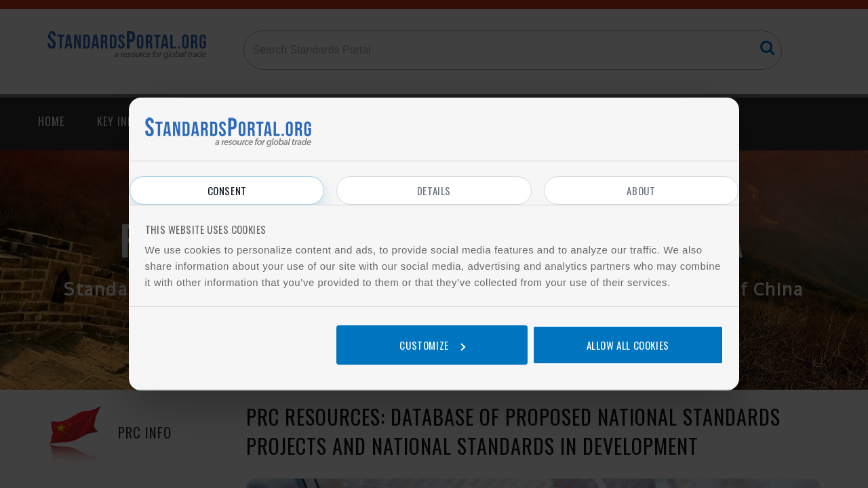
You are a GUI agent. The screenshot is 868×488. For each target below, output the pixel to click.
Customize (432, 345)
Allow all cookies (628, 345)
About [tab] (641, 190)
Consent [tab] (227, 190)
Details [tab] (434, 190)
